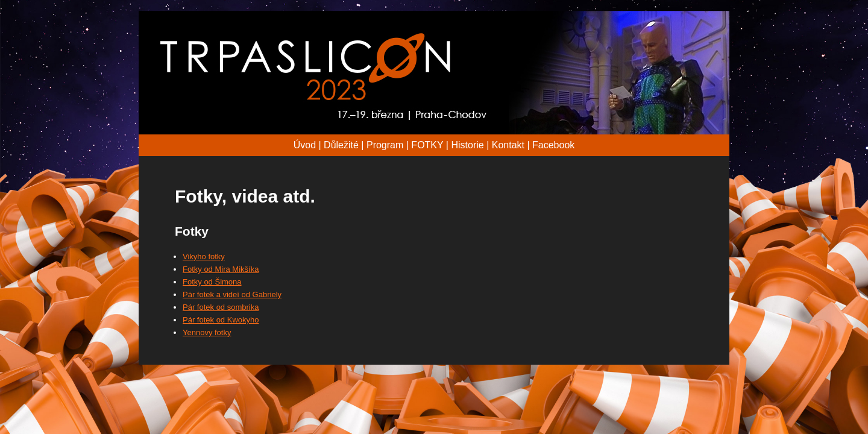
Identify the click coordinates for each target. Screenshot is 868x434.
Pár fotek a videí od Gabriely (232, 294)
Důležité (341, 145)
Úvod (305, 145)
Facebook (553, 145)
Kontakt (508, 145)
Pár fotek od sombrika (221, 307)
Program (385, 145)
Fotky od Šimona (212, 282)
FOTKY (427, 145)
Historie (467, 145)
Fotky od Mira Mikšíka (221, 269)
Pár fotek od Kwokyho (221, 320)
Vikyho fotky (204, 256)
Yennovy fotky (207, 332)
